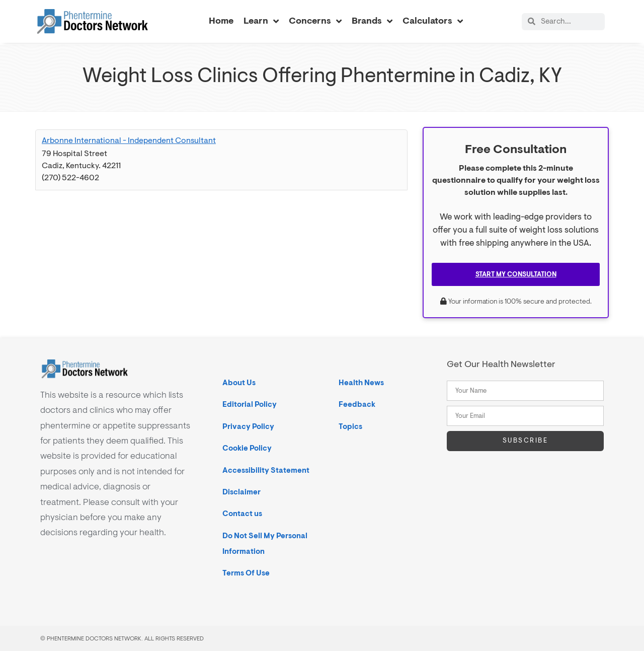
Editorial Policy (250, 405)
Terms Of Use (246, 573)
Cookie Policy (247, 448)
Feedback (357, 405)
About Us (239, 383)
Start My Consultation (516, 274)
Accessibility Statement (266, 471)
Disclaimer (242, 492)
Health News (361, 383)
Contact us (242, 514)
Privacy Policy (248, 427)
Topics (350, 427)
